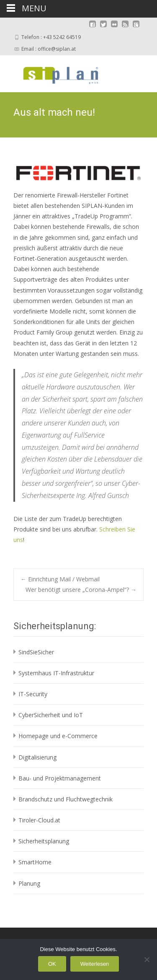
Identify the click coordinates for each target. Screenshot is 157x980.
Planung (29, 883)
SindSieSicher (36, 652)
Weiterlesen (95, 964)
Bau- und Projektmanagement (60, 778)
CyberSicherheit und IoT (51, 715)
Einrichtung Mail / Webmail (60, 579)
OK (52, 964)
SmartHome (35, 862)
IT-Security (33, 694)
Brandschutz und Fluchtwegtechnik (66, 799)
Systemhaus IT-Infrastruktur (56, 673)
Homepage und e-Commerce (58, 736)
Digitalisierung (37, 757)
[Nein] (147, 959)
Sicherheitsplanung (44, 841)
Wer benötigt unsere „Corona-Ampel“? (81, 590)
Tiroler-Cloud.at (39, 820)
